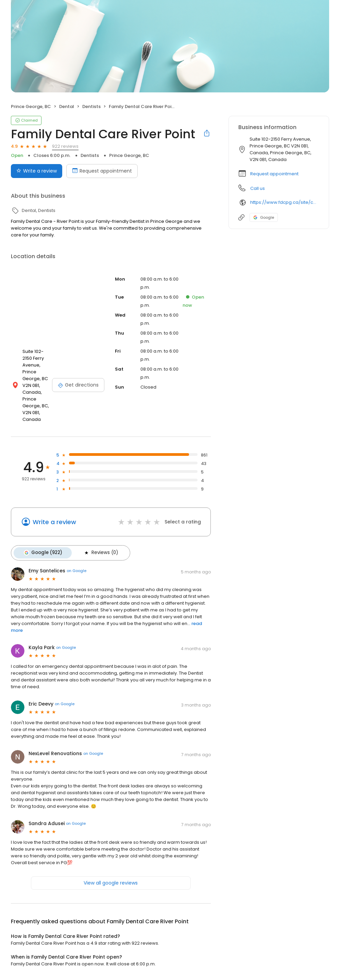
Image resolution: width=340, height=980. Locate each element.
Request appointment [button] (274, 174)
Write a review (54, 522)
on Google (76, 570)
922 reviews (65, 146)
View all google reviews (111, 882)
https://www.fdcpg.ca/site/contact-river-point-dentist (285, 202)
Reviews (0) (99, 552)
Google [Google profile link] (264, 217)
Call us (258, 188)
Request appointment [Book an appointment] (102, 171)
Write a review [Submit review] (37, 171)
